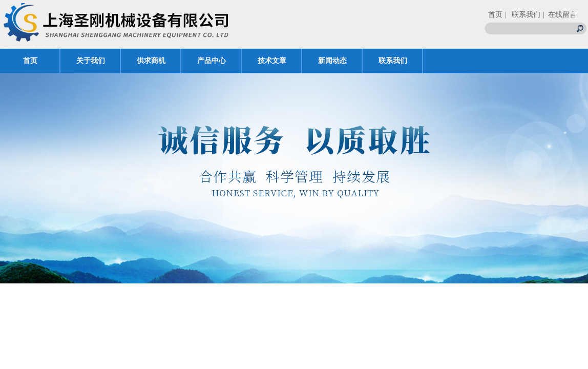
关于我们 (91, 61)
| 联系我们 (523, 15)
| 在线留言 (560, 15)
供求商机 (151, 61)
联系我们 (393, 61)
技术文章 (272, 61)
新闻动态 (332, 61)
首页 (495, 15)
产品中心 (212, 61)
